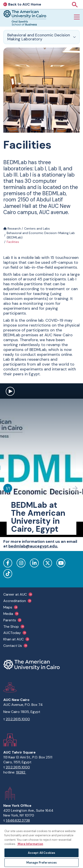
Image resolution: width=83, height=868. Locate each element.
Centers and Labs (37, 228)
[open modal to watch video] (10, 392)
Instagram (21, 563)
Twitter (48, 563)
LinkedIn (34, 563)
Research (12, 228)
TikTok (8, 574)
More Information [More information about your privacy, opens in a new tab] (30, 844)
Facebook (8, 563)
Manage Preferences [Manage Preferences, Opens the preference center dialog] (41, 863)
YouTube (61, 563)
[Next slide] (75, 488)
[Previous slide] (64, 488)
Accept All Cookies (41, 853)
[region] (41, 846)
